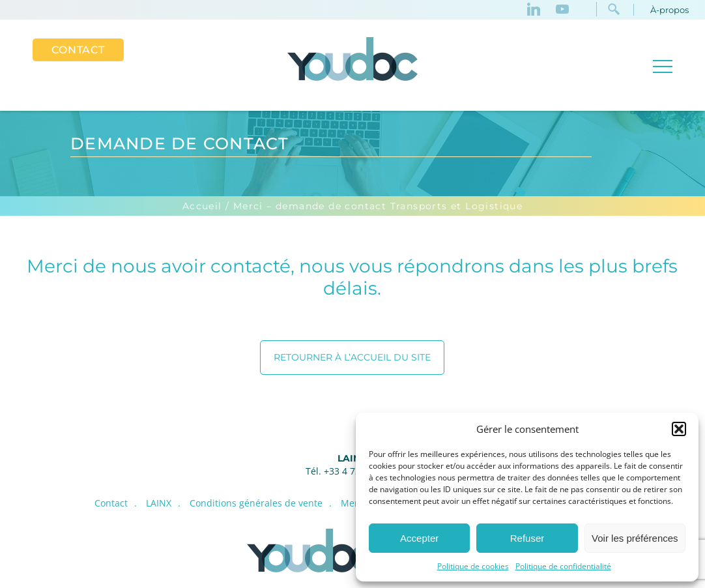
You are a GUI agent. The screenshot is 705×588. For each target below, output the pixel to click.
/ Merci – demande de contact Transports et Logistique (374, 206)
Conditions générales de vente (256, 503)
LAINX (352, 458)
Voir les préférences (635, 538)
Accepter (419, 538)
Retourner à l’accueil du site (352, 357)
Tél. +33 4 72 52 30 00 (352, 471)
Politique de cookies (473, 566)
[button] (679, 429)
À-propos (669, 10)
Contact (78, 50)
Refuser (527, 538)
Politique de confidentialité (563, 566)
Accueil (202, 206)
